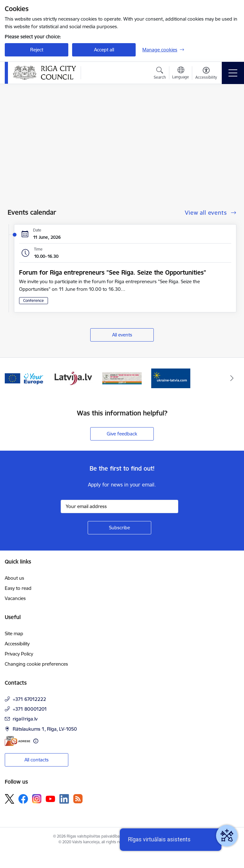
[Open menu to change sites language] (181, 74)
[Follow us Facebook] (23, 799)
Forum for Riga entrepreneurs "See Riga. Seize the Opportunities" (113, 272)
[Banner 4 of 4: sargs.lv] (122, 378)
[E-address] (17, 741)
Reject (37, 50)
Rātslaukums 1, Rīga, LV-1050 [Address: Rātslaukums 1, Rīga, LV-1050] (45, 729)
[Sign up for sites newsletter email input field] (119, 506)
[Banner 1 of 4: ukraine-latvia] (171, 378)
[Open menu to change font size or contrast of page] (206, 74)
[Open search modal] (160, 74)
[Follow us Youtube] (51, 799)
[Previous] (12, 378)
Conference (34, 300)
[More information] (36, 741)
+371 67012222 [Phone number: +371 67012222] (29, 699)
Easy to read (18, 588)
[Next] (232, 378)
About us (14, 578)
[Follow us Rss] (78, 799)
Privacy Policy (19, 654)
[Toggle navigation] (233, 73)
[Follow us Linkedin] (64, 799)
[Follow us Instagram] (37, 799)
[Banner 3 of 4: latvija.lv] (73, 378)
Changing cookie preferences (36, 664)
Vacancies (15, 598)
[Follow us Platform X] (10, 799)
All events (122, 335)
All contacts (37, 760)
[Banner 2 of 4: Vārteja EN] (24, 378)
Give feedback (122, 434)
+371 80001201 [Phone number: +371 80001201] (30, 709)
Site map (14, 633)
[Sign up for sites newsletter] (119, 528)
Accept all (104, 50)
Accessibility (17, 644)
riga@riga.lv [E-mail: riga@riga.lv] (25, 719)
